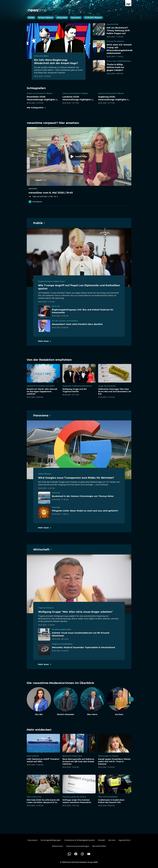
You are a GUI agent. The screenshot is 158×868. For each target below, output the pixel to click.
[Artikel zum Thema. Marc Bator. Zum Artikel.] (92, 701)
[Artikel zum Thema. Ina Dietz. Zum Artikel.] (119, 701)
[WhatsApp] (69, 854)
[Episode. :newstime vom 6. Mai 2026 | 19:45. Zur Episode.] (79, 162)
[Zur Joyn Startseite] (128, 3)
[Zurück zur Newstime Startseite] (37, 10)
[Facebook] (76, 854)
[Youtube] (89, 854)
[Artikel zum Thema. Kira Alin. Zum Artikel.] (39, 701)
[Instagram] (82, 854)
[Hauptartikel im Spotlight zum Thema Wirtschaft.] (43, 549)
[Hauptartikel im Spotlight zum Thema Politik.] (39, 223)
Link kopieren (35, 202)
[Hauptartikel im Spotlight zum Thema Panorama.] (42, 415)
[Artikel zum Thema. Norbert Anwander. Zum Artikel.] (66, 701)
